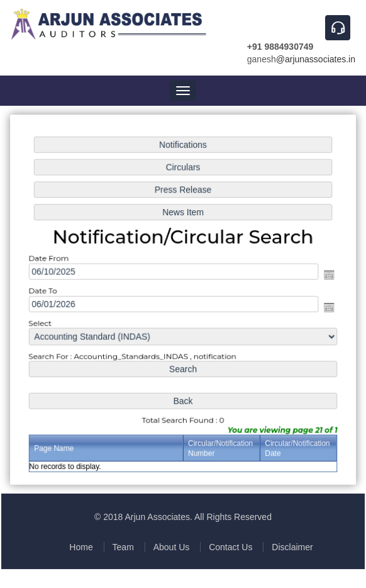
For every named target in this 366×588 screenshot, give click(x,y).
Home (81, 547)
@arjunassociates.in (316, 59)
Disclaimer (292, 547)
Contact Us (230, 547)
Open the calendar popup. (327, 275)
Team (123, 547)
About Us (172, 547)
